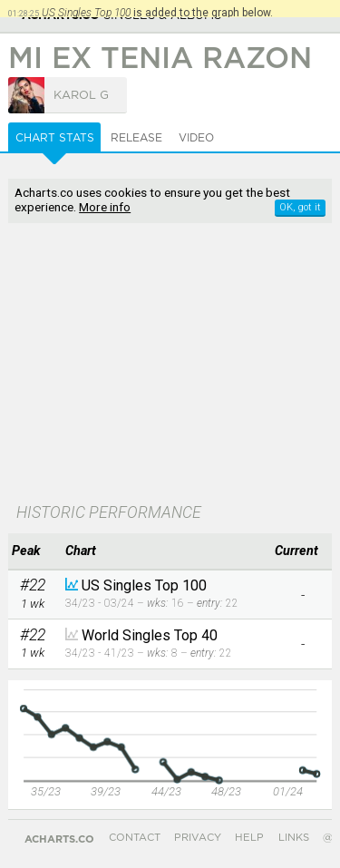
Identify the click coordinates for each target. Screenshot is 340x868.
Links (294, 838)
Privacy (198, 838)
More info (105, 207)
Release (136, 138)
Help (249, 838)
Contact (135, 838)
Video (196, 138)
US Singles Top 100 (144, 585)
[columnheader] (32, 551)
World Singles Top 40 (150, 635)
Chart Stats (55, 138)
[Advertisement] (170, 365)
